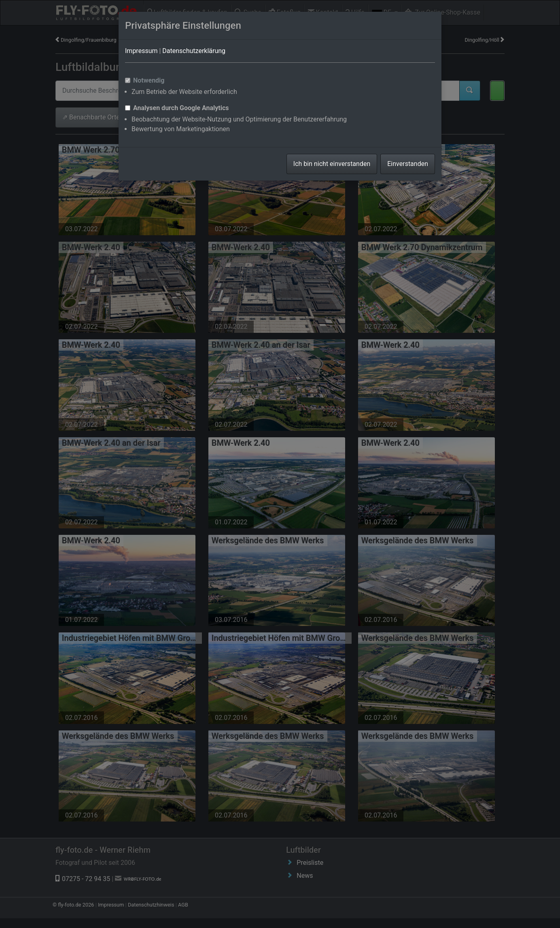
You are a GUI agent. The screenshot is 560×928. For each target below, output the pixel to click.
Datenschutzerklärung (194, 51)
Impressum (141, 51)
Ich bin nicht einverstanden (332, 164)
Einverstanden (408, 164)
